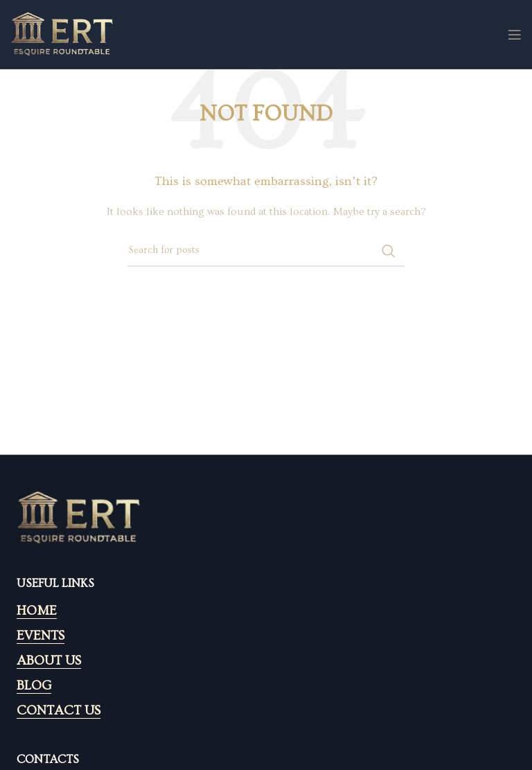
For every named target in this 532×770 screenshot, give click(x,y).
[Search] (266, 251)
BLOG (34, 686)
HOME (37, 611)
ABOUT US (49, 661)
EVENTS (41, 636)
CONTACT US (59, 711)
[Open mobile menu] (515, 35)
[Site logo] (62, 33)
